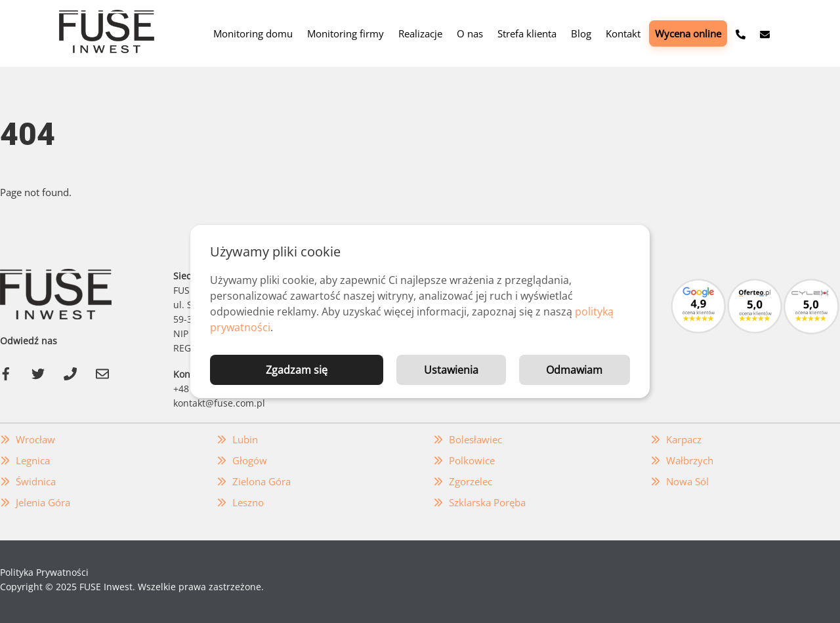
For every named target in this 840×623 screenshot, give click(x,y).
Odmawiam (574, 370)
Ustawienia (451, 370)
